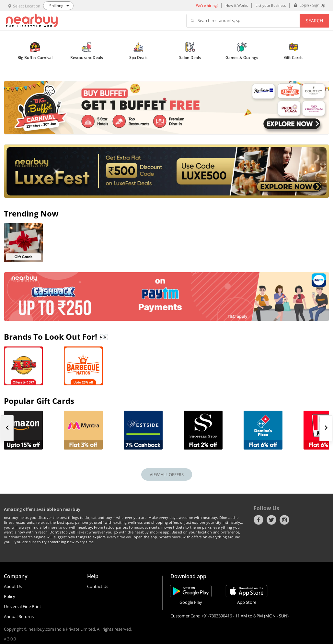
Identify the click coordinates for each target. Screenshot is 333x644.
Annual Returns (19, 616)
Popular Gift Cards (39, 401)
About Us (13, 586)
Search (314, 21)
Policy (10, 596)
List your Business (271, 5)
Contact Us (98, 586)
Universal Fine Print (23, 606)
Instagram (284, 520)
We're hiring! (207, 5)
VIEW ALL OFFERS (167, 474)
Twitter (271, 520)
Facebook (258, 520)
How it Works (237, 5)
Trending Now (31, 213)
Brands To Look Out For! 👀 (56, 337)
